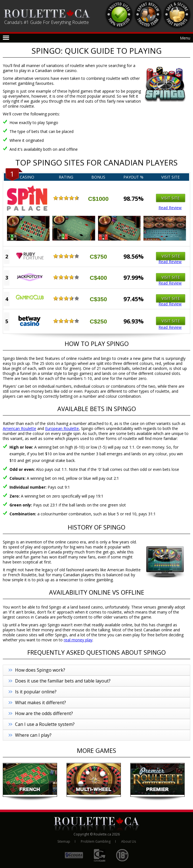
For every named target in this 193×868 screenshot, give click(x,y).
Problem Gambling (96, 841)
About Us (129, 841)
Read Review (170, 208)
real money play (78, 640)
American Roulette (19, 428)
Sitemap (64, 841)
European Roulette (62, 428)
